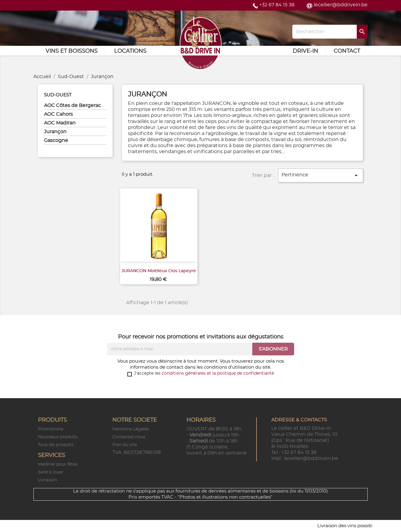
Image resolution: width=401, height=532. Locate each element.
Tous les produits (56, 445)
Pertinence (321, 175)
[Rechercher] (330, 32)
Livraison (47, 480)
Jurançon (55, 132)
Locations (130, 51)
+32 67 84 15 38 (277, 5)
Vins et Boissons (71, 51)
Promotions (51, 429)
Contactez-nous (129, 437)
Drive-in (305, 51)
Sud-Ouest (58, 95)
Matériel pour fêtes (58, 464)
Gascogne (56, 140)
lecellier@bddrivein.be (341, 5)
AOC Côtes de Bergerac (72, 105)
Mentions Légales (131, 429)
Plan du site (125, 445)
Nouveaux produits (58, 437)
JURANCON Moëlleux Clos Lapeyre (159, 271)
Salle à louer (51, 472)
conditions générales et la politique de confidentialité (218, 373)
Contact (347, 51)
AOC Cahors (58, 114)
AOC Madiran (60, 123)
